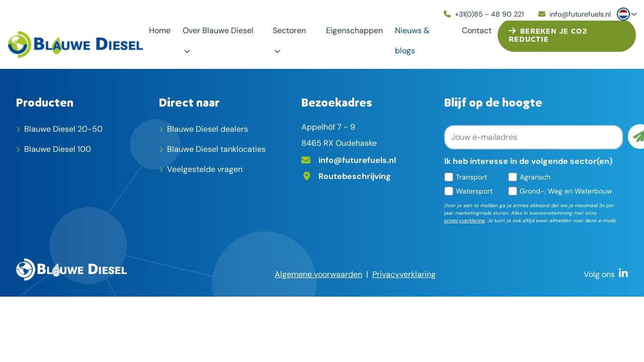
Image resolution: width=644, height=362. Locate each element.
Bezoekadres (337, 102)
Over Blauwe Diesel (218, 30)
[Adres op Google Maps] (369, 175)
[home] (75, 44)
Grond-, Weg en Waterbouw (566, 191)
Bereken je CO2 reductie (548, 36)
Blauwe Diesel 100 (58, 149)
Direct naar (189, 102)
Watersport (474, 191)
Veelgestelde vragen (205, 169)
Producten (45, 102)
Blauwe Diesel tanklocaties (216, 149)
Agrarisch (535, 177)
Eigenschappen (354, 30)
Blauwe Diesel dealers (208, 129)
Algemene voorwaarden (318, 274)
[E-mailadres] (369, 159)
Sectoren (289, 30)
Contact (477, 30)
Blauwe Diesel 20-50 (63, 129)
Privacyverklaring (404, 274)
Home (160, 30)
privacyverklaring (465, 220)
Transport (471, 177)
